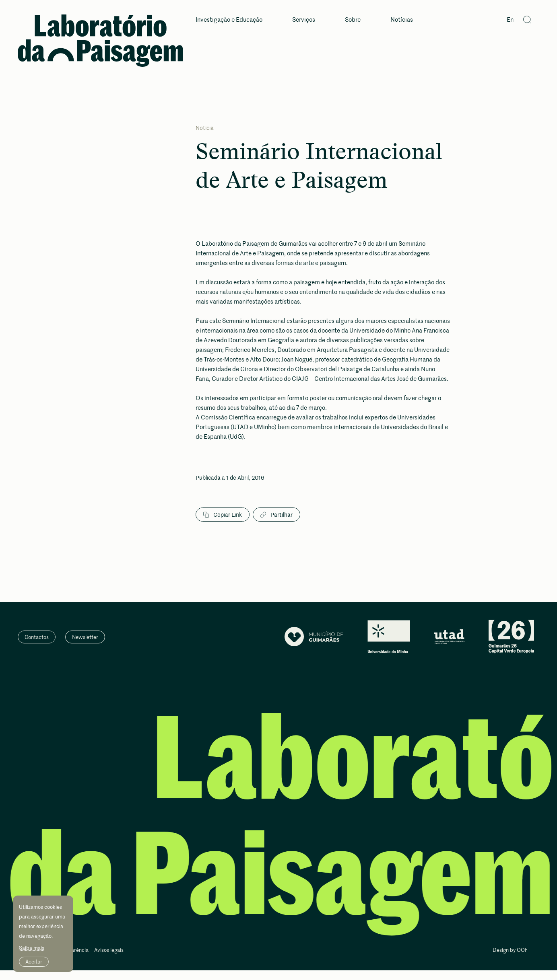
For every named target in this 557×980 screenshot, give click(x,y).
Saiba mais (32, 948)
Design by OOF (510, 950)
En (510, 20)
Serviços (304, 20)
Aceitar (34, 962)
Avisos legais (109, 950)
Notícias (402, 20)
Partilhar (276, 515)
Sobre (353, 20)
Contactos (37, 637)
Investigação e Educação (229, 20)
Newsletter (85, 637)
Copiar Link (223, 515)
